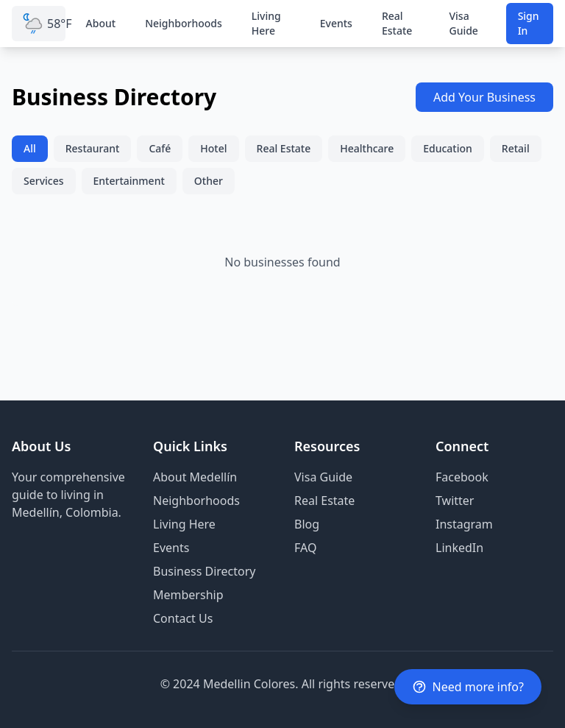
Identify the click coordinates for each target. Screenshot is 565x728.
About (101, 23)
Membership (188, 595)
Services (44, 181)
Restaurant (93, 148)
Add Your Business (484, 97)
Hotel (213, 148)
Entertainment (129, 181)
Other (209, 181)
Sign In (529, 23)
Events (336, 23)
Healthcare (367, 148)
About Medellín (195, 477)
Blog (307, 524)
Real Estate (397, 23)
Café (160, 148)
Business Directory (205, 571)
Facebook (462, 477)
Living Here (266, 23)
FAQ (305, 548)
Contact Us (183, 618)
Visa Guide (463, 23)
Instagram (464, 524)
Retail (516, 148)
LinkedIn (459, 548)
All (30, 148)
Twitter (455, 501)
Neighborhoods (184, 23)
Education (448, 148)
